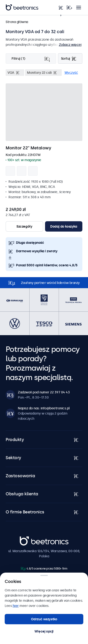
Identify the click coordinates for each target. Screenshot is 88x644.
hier (16, 606)
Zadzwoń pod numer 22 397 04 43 (44, 392)
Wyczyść (71, 73)
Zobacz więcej (70, 45)
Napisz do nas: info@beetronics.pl (44, 408)
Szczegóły (24, 226)
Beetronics (28, 539)
